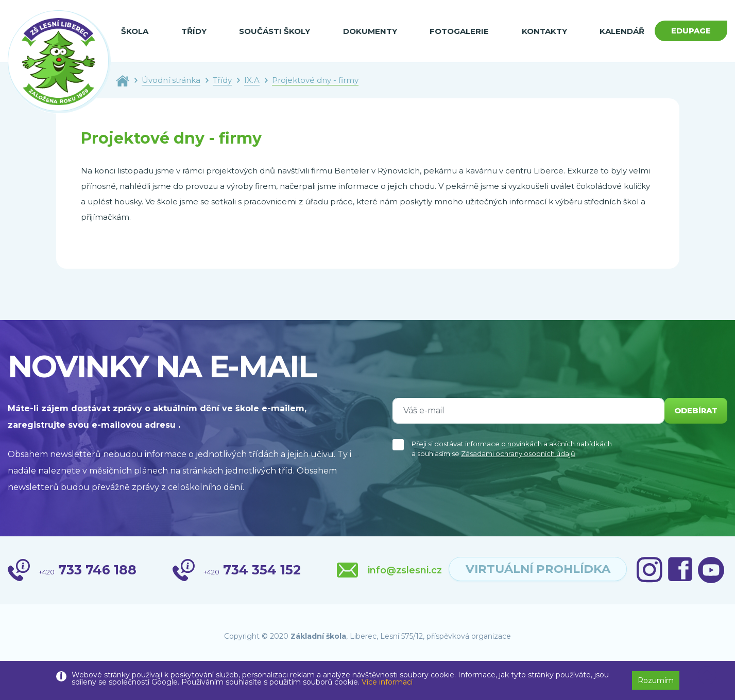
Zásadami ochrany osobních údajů (518, 453)
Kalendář (615, 31)
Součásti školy (272, 31)
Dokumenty (366, 31)
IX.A (252, 80)
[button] (707, 675)
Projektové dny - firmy (315, 80)
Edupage (688, 31)
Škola (135, 31)
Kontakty (539, 31)
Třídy (192, 31)
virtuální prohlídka (624, 570)
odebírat (693, 410)
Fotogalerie (455, 31)
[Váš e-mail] (526, 411)
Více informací (387, 682)
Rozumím (656, 680)
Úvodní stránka (171, 80)
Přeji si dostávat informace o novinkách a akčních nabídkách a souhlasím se (512, 449)
